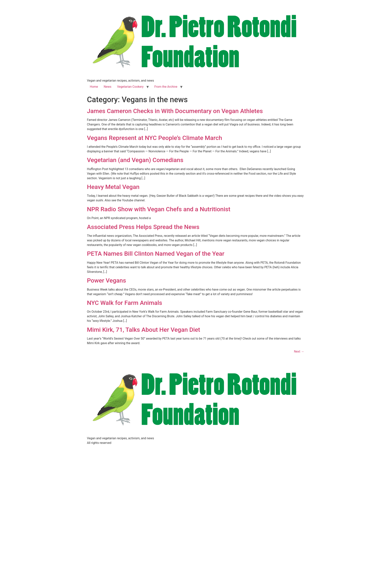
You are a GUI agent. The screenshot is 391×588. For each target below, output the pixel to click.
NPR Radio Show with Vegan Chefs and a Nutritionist (159, 209)
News (108, 87)
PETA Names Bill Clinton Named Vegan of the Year (156, 254)
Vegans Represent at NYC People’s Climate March (155, 138)
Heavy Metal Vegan (113, 187)
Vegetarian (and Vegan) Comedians (135, 160)
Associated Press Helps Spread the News (143, 227)
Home (94, 87)
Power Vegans (107, 280)
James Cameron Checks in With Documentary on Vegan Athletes (175, 111)
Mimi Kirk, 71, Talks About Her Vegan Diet (144, 330)
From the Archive (166, 87)
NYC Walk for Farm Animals (125, 303)
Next (299, 351)
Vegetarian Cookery (130, 87)
